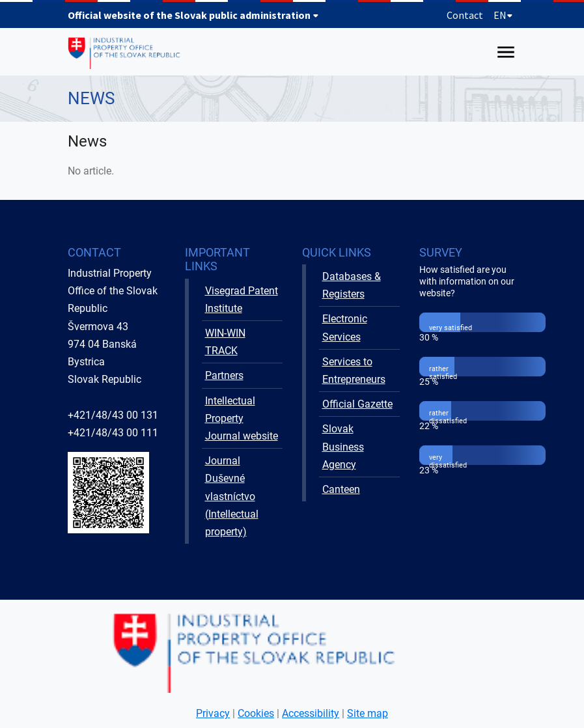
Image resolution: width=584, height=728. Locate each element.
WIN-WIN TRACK (225, 342)
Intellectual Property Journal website (242, 418)
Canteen (341, 489)
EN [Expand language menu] (503, 15)
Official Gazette (357, 404)
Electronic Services (345, 328)
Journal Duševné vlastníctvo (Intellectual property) (232, 496)
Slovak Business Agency (343, 446)
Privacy (213, 713)
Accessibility (311, 713)
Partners (224, 375)
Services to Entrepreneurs (354, 371)
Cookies (256, 713)
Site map (368, 713)
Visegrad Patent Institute (242, 300)
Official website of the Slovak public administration (193, 15)
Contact (465, 15)
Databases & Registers (352, 285)
